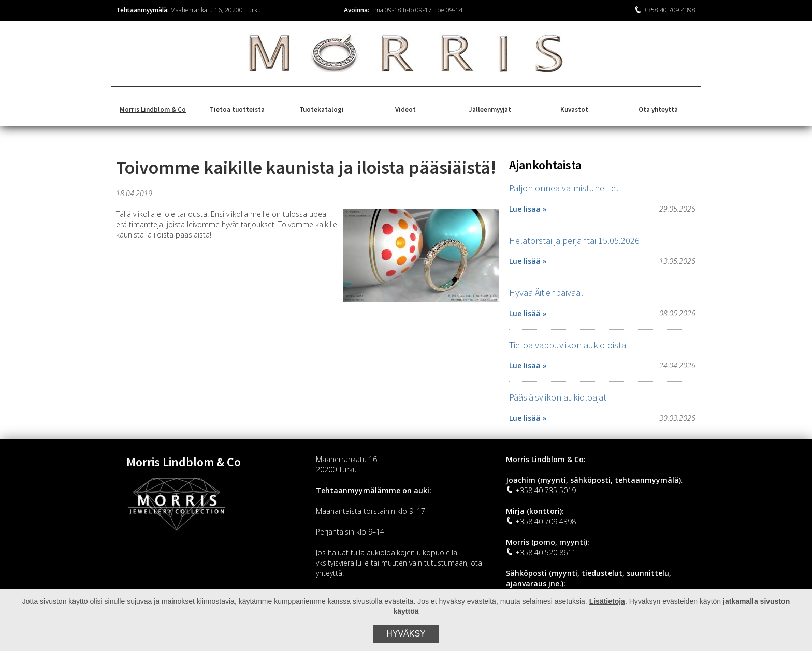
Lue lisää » (528, 209)
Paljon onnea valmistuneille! (564, 188)
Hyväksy (406, 634)
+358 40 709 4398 (665, 10)
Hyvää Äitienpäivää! (546, 293)
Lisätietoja (607, 601)
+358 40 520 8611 (541, 552)
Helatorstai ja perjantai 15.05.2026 (574, 240)
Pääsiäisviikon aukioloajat (558, 397)
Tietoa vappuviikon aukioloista (568, 345)
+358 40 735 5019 (541, 490)
